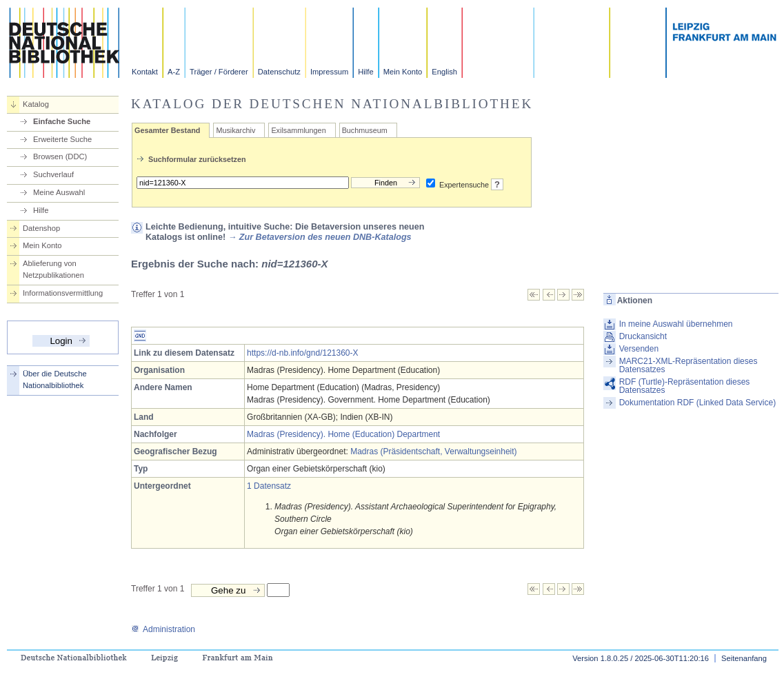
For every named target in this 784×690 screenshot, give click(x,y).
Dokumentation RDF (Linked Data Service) (697, 403)
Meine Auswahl (59, 192)
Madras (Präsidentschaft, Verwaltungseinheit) (433, 451)
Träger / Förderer (219, 72)
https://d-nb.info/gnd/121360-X (302, 353)
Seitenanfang (744, 658)
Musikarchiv (235, 130)
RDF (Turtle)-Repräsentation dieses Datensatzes (685, 386)
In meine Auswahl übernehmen (676, 324)
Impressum (329, 72)
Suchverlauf (53, 174)
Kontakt (145, 72)
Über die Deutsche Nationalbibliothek (55, 379)
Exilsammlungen (298, 130)
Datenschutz (279, 72)
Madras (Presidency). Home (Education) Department (343, 434)
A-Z (174, 72)
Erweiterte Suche (62, 139)
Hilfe (365, 72)
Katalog (36, 104)
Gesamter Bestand (167, 130)
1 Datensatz (269, 486)
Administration (163, 629)
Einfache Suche (62, 121)
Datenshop (41, 228)
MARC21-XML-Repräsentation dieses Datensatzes (688, 365)
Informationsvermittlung (63, 293)
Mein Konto (403, 72)
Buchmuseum (365, 130)
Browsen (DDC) (60, 156)
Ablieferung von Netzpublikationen (53, 269)
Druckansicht (643, 336)
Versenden (639, 349)
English (444, 72)
